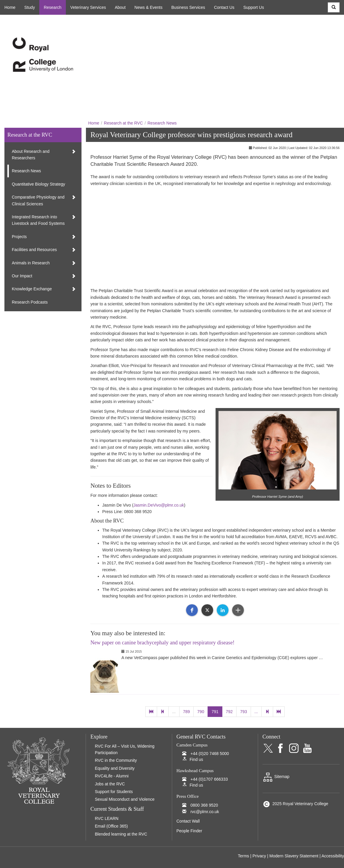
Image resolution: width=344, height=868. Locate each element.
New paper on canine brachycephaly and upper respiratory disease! (162, 643)
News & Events (148, 7)
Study (30, 7)
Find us (196, 759)
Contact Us (224, 7)
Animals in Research (31, 263)
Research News (162, 123)
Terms (243, 856)
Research (53, 7)
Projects (19, 237)
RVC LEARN (107, 818)
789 (186, 712)
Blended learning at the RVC (121, 834)
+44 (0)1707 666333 (209, 779)
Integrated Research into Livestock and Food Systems (38, 220)
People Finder (189, 831)
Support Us (254, 7)
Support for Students (114, 792)
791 (215, 712)
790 (201, 712)
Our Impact (22, 276)
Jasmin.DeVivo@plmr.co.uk (159, 505)
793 (243, 712)
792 (229, 712)
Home (10, 7)
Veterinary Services (88, 7)
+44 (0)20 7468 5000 (210, 754)
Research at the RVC (123, 123)
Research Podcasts (30, 302)
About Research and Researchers (31, 155)
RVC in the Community (116, 760)
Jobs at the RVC (110, 784)
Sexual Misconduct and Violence (125, 799)
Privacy (259, 856)
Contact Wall (188, 821)
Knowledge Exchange (32, 289)
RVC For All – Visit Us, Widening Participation (125, 749)
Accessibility (333, 856)
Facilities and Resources (34, 250)
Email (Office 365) (111, 826)
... (174, 712)
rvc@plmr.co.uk (205, 812)
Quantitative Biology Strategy (39, 184)
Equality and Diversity (115, 768)
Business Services (188, 7)
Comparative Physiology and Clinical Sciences (38, 200)
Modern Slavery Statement (294, 856)
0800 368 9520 (204, 805)
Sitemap (276, 777)
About (120, 7)
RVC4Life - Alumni (112, 776)
